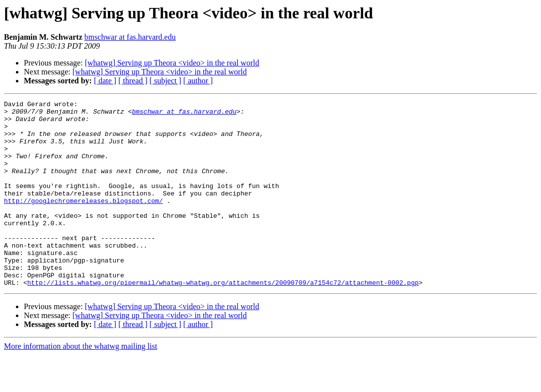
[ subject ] (165, 81)
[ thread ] (133, 81)
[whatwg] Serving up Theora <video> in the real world (172, 63)
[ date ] (105, 81)
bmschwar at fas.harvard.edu (130, 37)
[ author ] (198, 81)
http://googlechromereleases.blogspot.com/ (83, 221)
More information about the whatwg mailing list (80, 383)
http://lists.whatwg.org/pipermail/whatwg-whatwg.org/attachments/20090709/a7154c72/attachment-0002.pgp (223, 320)
